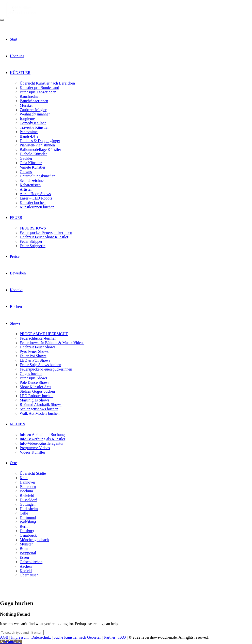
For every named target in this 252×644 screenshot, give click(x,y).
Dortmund (28, 518)
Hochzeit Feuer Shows (38, 347)
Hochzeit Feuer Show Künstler (44, 237)
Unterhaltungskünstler (37, 176)
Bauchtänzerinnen (34, 101)
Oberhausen (29, 575)
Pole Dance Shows (34, 382)
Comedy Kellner (33, 123)
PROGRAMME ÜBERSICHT (44, 334)
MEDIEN (17, 424)
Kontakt (16, 290)
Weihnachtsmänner (35, 114)
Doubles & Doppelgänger (40, 141)
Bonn (24, 549)
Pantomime (29, 132)
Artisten (26, 189)
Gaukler (26, 158)
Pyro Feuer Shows (34, 351)
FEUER (16, 218)
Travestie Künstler (34, 127)
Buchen (16, 307)
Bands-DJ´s (29, 136)
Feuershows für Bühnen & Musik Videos (52, 343)
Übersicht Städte (33, 473)
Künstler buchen (33, 203)
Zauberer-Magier (33, 110)
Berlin (25, 526)
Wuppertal (28, 553)
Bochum (26, 491)
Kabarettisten (30, 185)
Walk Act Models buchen (40, 413)
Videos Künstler (32, 452)
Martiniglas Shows (34, 400)
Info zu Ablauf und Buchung (42, 435)
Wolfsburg (28, 522)
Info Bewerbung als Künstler (42, 439)
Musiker (26, 105)
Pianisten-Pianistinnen (37, 145)
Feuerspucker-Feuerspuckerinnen (46, 233)
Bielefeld (27, 495)
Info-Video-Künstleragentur (42, 443)
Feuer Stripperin (32, 246)
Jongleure (27, 119)
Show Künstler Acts (35, 387)
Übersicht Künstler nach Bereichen (47, 83)
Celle (24, 513)
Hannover (27, 482)
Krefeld (26, 571)
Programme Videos (35, 448)
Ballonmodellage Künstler (40, 150)
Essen (24, 557)
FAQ (122, 637)
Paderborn (28, 487)
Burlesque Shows (33, 378)
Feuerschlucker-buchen (38, 338)
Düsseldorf (28, 500)
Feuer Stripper (31, 241)
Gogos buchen (31, 374)
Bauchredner (30, 96)
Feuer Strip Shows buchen (40, 365)
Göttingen (28, 504)
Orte (13, 463)
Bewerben (18, 273)
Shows (15, 323)
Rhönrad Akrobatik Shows (41, 405)
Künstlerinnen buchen (37, 207)
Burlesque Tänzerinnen (38, 92)
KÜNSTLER (20, 73)
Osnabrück (28, 535)
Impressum (20, 637)
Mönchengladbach (34, 540)
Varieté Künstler (32, 167)
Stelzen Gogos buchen (37, 391)
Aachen (26, 566)
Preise (15, 256)
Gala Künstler (31, 163)
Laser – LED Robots (36, 198)
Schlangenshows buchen (39, 409)
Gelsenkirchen (31, 562)
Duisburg (27, 531)
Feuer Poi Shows (33, 356)
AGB (4, 637)
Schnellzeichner (32, 180)
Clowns (26, 172)
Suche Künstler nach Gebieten (78, 637)
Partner (110, 637)
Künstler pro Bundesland (39, 88)
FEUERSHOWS (33, 228)
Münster (26, 544)
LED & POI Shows (35, 360)
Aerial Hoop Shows (35, 194)
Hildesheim (29, 509)
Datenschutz (41, 637)
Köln (24, 478)
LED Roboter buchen (37, 396)
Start (14, 39)
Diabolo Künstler (33, 154)
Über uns (17, 56)
